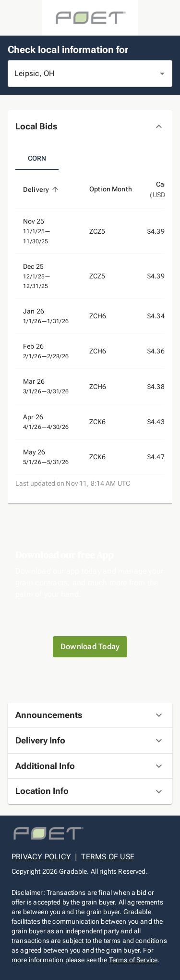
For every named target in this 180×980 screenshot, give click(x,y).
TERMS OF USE (108, 857)
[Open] (162, 74)
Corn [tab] (37, 158)
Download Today (90, 647)
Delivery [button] (41, 189)
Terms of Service (133, 960)
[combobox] (77, 74)
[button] (90, 127)
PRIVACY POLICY (41, 857)
